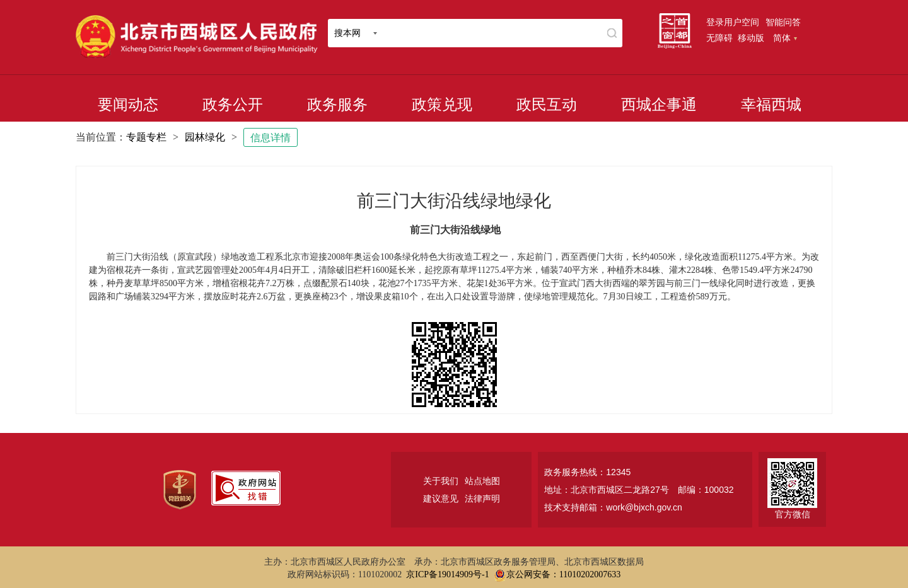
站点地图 (482, 481)
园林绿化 (205, 137)
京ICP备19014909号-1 (447, 574)
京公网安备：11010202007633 (563, 574)
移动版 (751, 38)
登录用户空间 (733, 22)
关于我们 (441, 481)
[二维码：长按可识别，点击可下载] (454, 365)
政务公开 (233, 105)
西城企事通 (659, 105)
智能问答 (783, 22)
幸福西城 (771, 105)
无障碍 (719, 38)
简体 (785, 38)
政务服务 (337, 105)
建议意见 (441, 499)
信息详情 (271, 138)
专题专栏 (146, 137)
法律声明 (482, 499)
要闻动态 (128, 105)
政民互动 (547, 105)
